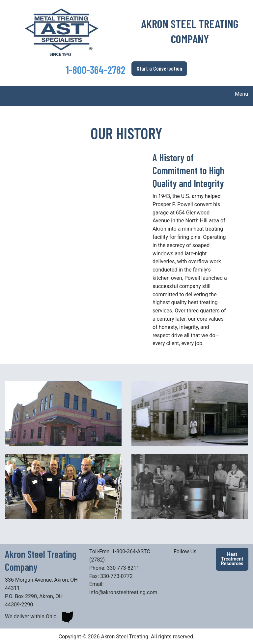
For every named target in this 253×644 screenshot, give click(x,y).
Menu (238, 94)
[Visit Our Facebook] (189, 559)
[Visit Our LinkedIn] (179, 559)
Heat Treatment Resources (232, 559)
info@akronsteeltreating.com (123, 592)
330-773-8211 (124, 568)
